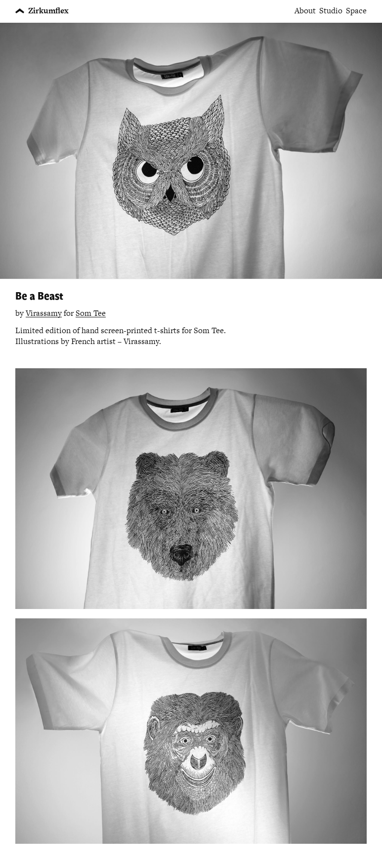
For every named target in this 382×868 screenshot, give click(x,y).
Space (356, 11)
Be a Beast (39, 295)
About (305, 11)
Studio (331, 11)
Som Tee (91, 313)
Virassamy (44, 313)
